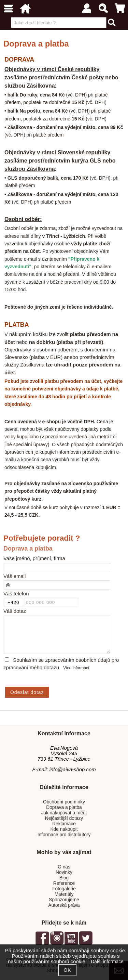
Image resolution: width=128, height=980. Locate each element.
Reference (64, 883)
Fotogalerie (64, 889)
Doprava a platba (64, 807)
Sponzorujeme (64, 900)
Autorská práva (64, 905)
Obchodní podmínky (64, 802)
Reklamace (64, 824)
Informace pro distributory (64, 835)
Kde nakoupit (64, 829)
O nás (64, 867)
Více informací (76, 668)
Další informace (107, 962)
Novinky (64, 872)
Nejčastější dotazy (64, 818)
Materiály (64, 894)
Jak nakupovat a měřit (64, 813)
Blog (64, 878)
